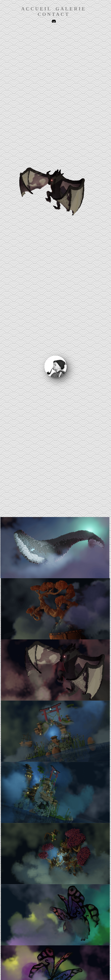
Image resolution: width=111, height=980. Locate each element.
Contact (54, 14)
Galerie (71, 9)
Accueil (37, 9)
